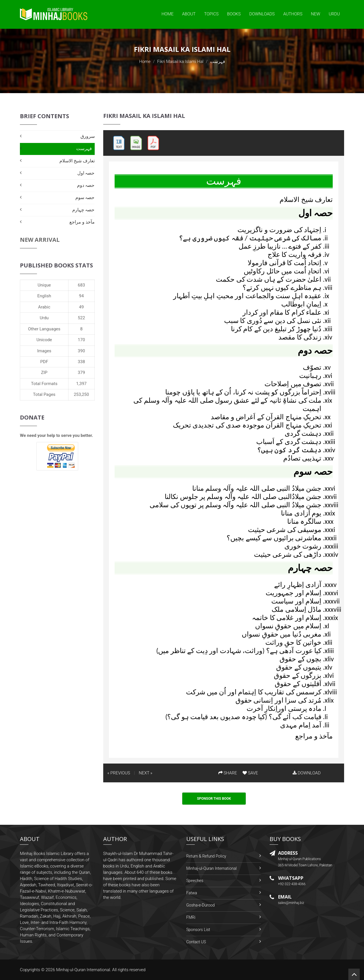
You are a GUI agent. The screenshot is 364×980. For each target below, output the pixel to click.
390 (81, 351)
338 (81, 362)
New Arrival (40, 240)
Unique (44, 285)
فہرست (84, 149)
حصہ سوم (85, 198)
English (44, 296)
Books (234, 14)
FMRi (191, 917)
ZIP (44, 373)
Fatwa (192, 893)
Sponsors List (198, 930)
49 (81, 307)
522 (81, 318)
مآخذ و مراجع (82, 222)
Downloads (262, 14)
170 (81, 340)
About (189, 14)
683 (81, 285)
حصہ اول (86, 173)
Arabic (44, 307)
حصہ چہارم (83, 210)
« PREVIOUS (119, 773)
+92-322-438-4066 (292, 884)
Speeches (195, 881)
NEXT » (145, 773)
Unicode (44, 340)
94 (81, 296)
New (316, 14)
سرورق (88, 136)
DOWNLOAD (307, 773)
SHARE (228, 773)
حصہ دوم (86, 185)
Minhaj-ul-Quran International (211, 868)
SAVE (250, 773)
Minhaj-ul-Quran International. (84, 970)
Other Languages (44, 329)
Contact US (196, 942)
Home (167, 14)
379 (81, 373)
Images (44, 351)
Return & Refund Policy (206, 856)
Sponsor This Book (214, 799)
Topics (211, 14)
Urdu (334, 14)
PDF (44, 362)
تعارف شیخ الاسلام (77, 161)
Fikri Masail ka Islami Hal (180, 62)
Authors (293, 14)
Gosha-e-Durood (200, 905)
